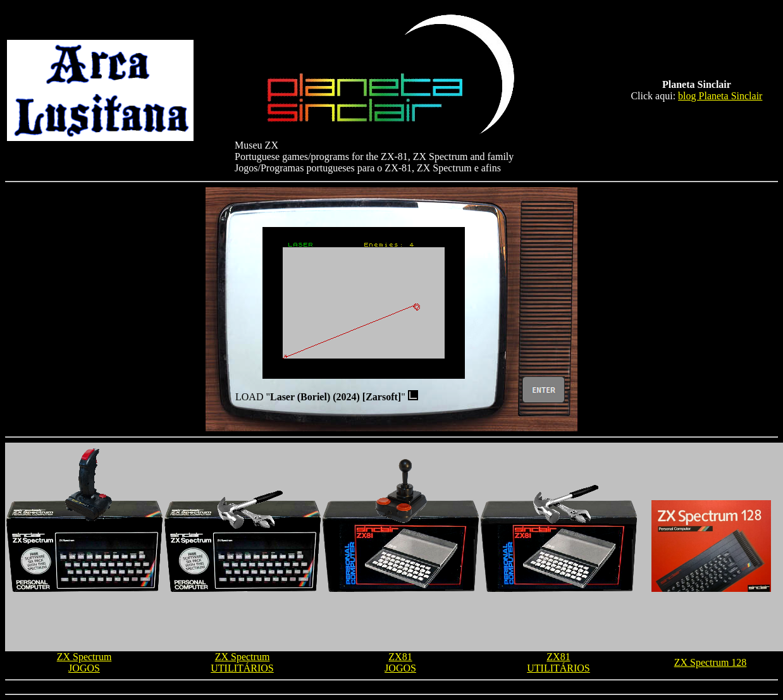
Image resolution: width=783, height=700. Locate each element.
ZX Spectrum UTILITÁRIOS (242, 662)
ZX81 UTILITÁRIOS (558, 662)
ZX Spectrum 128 (711, 662)
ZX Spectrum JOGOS (84, 662)
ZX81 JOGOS (400, 662)
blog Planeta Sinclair (720, 96)
